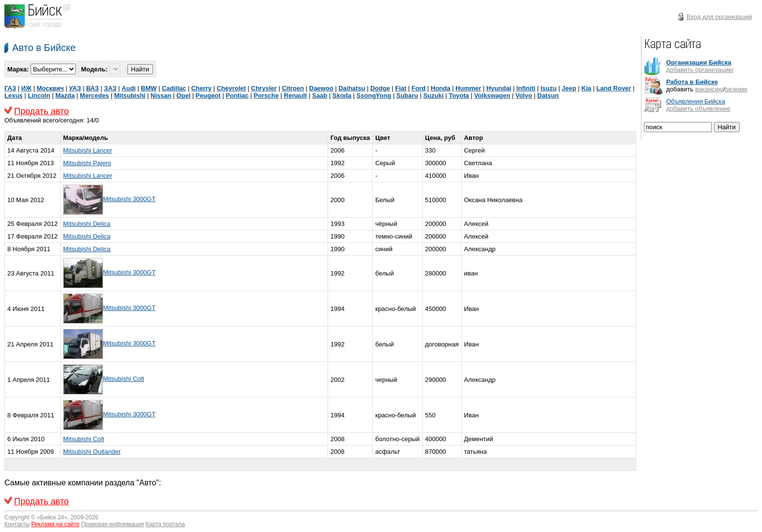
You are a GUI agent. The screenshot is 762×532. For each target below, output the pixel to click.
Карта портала (165, 524)
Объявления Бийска (696, 101)
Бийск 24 (52, 517)
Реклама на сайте (55, 524)
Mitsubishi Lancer (88, 150)
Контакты (17, 524)
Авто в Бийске (44, 48)
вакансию (709, 89)
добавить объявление (698, 109)
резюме (736, 89)
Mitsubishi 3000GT (129, 199)
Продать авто (42, 111)
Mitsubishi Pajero (87, 163)
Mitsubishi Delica (87, 224)
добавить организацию (700, 70)
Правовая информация (113, 524)
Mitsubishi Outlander (92, 452)
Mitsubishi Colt (124, 379)
